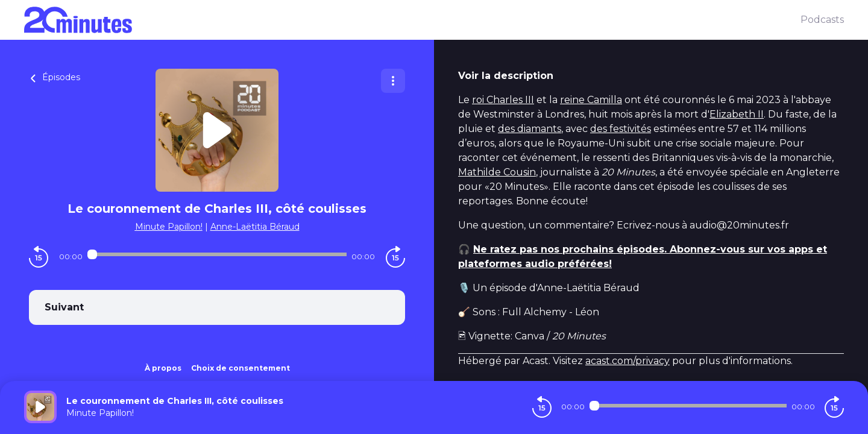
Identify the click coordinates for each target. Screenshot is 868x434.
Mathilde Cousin (497, 172)
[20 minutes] (412, 20)
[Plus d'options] (393, 81)
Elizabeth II (737, 114)
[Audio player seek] (217, 254)
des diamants (530, 129)
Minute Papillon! (169, 227)
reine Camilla (591, 100)
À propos (163, 368)
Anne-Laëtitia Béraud (255, 227)
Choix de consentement (241, 368)
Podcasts (822, 20)
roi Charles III (503, 100)
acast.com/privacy (627, 361)
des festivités (621, 129)
